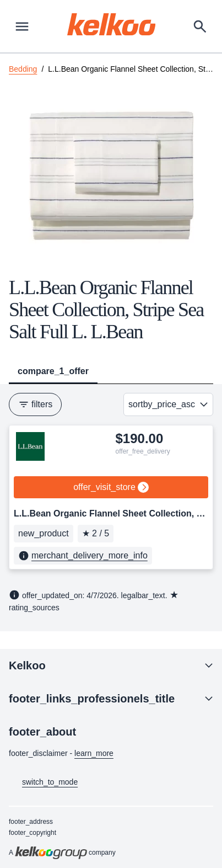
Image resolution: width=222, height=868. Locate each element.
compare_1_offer (53, 371)
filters (35, 404)
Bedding (23, 69)
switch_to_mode (43, 782)
